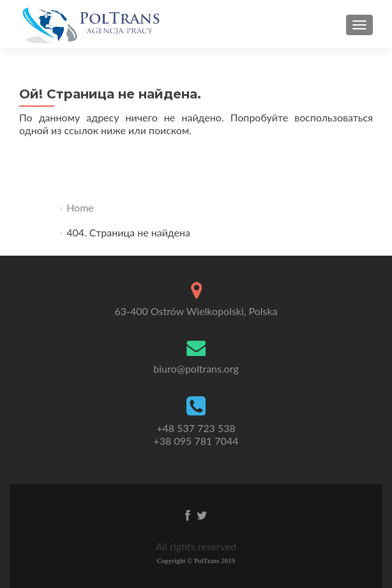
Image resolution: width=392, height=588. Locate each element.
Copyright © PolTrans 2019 (196, 561)
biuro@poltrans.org (196, 368)
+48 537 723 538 (196, 435)
